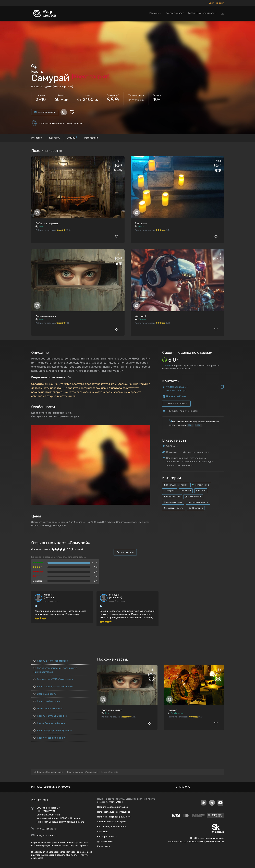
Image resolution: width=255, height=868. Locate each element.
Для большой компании (175, 485)
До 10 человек (196, 508)
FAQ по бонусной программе (112, 827)
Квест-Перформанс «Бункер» (53, 731)
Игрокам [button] (155, 13)
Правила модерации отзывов (112, 807)
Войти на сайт (216, 3)
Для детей (186, 491)
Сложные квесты (45, 694)
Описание (37, 138)
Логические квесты (174, 508)
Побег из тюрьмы (47, 223)
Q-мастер (38, 581)
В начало (183, 787)
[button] (147, 428)
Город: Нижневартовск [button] (202, 13)
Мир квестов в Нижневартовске (51, 787)
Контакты (55, 138)
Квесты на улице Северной (51, 716)
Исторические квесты (48, 709)
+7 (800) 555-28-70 (47, 829)
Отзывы (72, 138)
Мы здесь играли (45, 112)
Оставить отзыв (125, 552)
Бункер (173, 710)
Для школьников (193, 497)
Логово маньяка (46, 316)
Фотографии (92, 138)
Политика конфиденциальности (114, 817)
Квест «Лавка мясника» (49, 738)
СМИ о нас (103, 832)
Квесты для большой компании (53, 687)
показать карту (176, 390)
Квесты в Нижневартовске (51, 661)
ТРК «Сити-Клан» (176, 396)
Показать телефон (176, 404)
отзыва (167, 366)
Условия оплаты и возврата (112, 822)
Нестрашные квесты (198, 502)
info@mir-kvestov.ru (47, 835)
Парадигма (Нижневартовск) (56, 87)
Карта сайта (104, 846)
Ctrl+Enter (116, 802)
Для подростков (172, 497)
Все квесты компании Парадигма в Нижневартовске (55, 670)
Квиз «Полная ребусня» (49, 723)
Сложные (201, 491)
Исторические (201, 485)
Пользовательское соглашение (114, 812)
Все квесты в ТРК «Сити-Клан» (53, 679)
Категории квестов (107, 836)
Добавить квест (175, 13)
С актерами (170, 491)
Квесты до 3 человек (47, 701)
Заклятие (141, 223)
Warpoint (141, 316)
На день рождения (173, 502)
